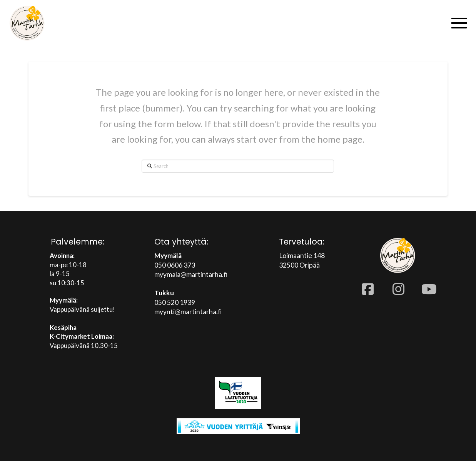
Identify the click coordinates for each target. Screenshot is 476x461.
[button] (459, 23)
